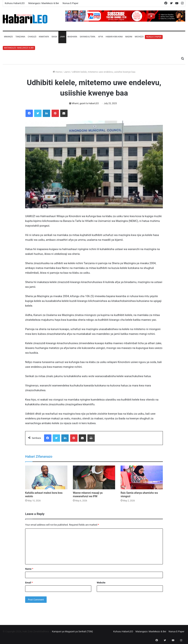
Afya (101, 37)
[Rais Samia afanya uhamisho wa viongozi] (142, 477)
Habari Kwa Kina (114, 37)
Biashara (72, 37)
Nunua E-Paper (70, 3)
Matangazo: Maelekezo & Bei (44, 3)
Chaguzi (32, 37)
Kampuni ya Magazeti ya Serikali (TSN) (72, 631)
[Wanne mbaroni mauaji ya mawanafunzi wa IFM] (94, 477)
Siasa (54, 37)
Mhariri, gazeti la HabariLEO (85, 103)
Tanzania (20, 37)
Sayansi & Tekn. (88, 37)
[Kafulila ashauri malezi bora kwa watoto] (46, 477)
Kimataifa (44, 37)
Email (29, 583)
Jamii (62, 37)
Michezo (139, 37)
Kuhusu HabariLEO (15, 3)
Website (101, 583)
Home (57, 72)
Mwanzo (8, 37)
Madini (129, 37)
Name (29, 569)
